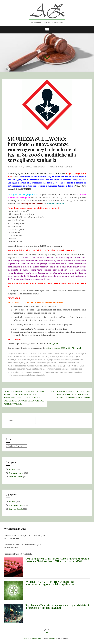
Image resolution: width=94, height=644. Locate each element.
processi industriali (22, 369)
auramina (35, 357)
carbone (45, 357)
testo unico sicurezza (17, 375)
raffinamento (62, 369)
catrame (53, 357)
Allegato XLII (71, 353)
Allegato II (54, 344)
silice (17, 372)
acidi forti (41, 353)
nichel (60, 366)
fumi (33, 363)
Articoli (53, 167)
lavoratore (62, 363)
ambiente (17, 357)
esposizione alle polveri (60, 360)
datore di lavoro (23, 360)
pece (66, 366)
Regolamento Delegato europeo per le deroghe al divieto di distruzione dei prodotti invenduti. (57, 606)
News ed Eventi (65, 167)
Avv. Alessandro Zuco (36, 167)
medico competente (17, 366)
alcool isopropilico (55, 353)
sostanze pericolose (73, 372)
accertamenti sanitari (26, 353)
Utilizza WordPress (33, 639)
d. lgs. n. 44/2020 (65, 357)
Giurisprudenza (16, 473)
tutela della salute (37, 375)
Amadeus (53, 639)
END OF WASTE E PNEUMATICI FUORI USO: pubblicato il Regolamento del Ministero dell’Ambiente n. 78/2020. (71, 395)
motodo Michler (42, 366)
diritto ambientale (40, 360)
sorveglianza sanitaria (31, 372)
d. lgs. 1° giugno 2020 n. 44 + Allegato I (63, 348)
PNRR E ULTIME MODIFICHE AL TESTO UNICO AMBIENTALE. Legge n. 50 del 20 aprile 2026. (51, 583)
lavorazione (73, 363)
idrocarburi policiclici (46, 363)
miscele (30, 366)
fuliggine (25, 363)
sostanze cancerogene (53, 372)
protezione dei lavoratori (44, 369)
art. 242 (26, 357)
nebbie (53, 366)
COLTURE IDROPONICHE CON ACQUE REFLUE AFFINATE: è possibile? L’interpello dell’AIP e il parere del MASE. (58, 560)
